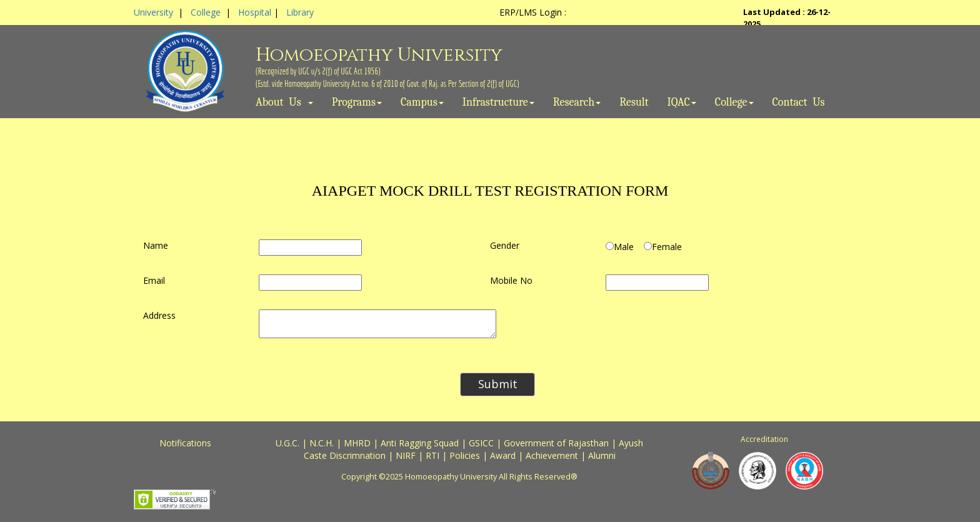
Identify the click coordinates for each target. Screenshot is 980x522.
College (206, 12)
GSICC (481, 443)
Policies (465, 455)
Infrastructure (498, 103)
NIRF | (411, 455)
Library (300, 12)
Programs (357, 103)
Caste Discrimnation (345, 455)
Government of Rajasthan (556, 443)
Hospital (255, 12)
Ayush (631, 443)
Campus (422, 103)
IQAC (682, 103)
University (153, 12)
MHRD (357, 443)
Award (503, 455)
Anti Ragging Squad (420, 443)
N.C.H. (322, 443)
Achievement (552, 455)
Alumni (602, 455)
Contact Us (799, 103)
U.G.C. (287, 443)
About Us (284, 103)
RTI (432, 455)
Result (634, 103)
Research (577, 103)
